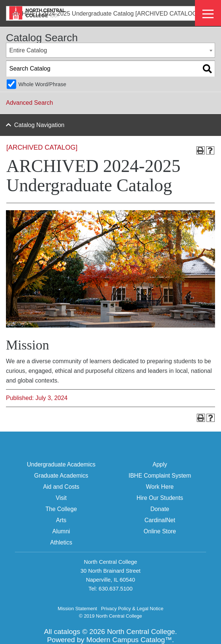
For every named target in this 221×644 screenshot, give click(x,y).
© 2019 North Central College (110, 616)
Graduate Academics (61, 476)
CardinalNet (160, 520)
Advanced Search (29, 103)
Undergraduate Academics (61, 464)
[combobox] (111, 50)
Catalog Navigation (39, 125)
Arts (61, 520)
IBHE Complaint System (160, 476)
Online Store (160, 531)
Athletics (61, 542)
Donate (160, 509)
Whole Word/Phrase (42, 84)
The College (61, 509)
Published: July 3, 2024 (37, 398)
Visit (61, 498)
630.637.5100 (116, 589)
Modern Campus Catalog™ (129, 640)
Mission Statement (77, 609)
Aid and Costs (61, 487)
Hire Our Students (160, 498)
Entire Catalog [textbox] (28, 50)
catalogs (67, 632)
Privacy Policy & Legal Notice (132, 609)
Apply (160, 464)
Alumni (61, 531)
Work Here (160, 487)
